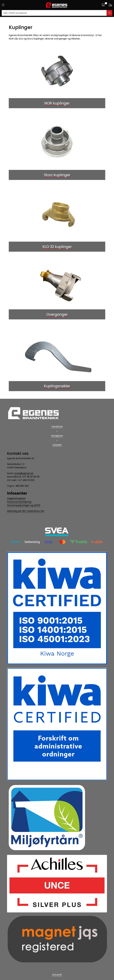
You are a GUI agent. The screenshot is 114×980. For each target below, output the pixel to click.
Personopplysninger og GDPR (24, 505)
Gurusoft (57, 975)
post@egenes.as (24, 473)
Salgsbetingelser (16, 498)
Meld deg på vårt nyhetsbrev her (26, 511)
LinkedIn (57, 445)
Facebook (57, 427)
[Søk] (54, 13)
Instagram (57, 436)
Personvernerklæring (19, 502)
